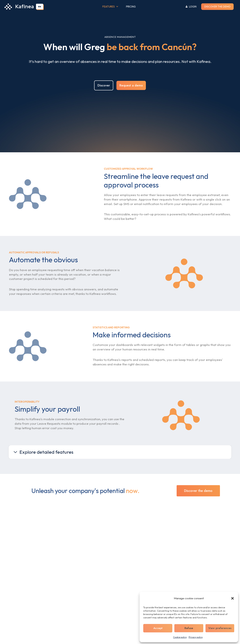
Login (193, 7)
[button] (232, 598)
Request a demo (131, 86)
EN (40, 7)
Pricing (131, 7)
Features (110, 7)
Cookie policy (180, 637)
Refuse (189, 628)
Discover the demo (217, 7)
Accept (158, 628)
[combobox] (40, 7)
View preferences (220, 628)
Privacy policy (196, 637)
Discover (104, 86)
